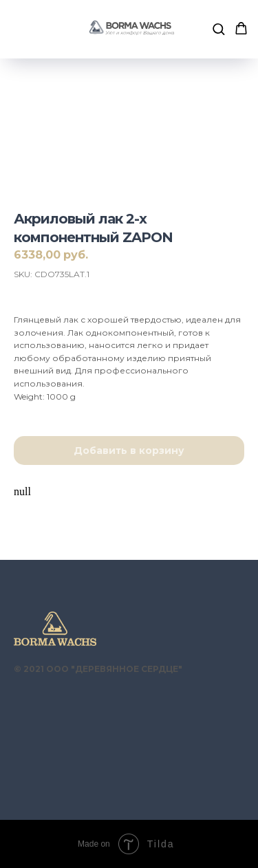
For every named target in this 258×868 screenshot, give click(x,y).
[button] (218, 29)
